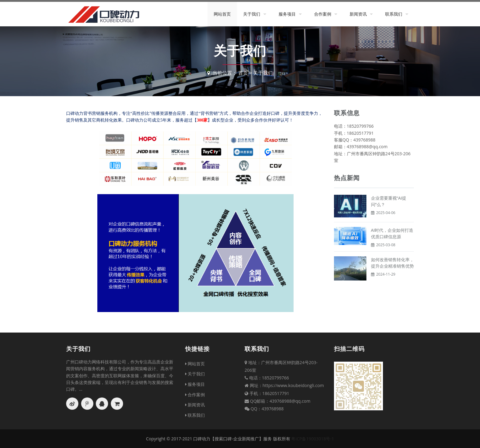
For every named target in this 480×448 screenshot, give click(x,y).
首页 (243, 73)
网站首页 (222, 14)
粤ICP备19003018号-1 (313, 439)
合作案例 (323, 14)
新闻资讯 (358, 14)
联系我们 (394, 14)
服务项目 (287, 14)
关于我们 (252, 14)
